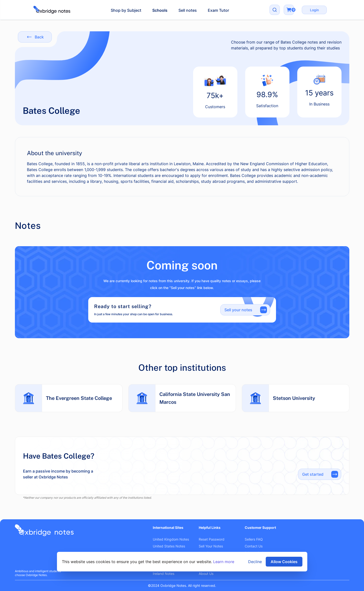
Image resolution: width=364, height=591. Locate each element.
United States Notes (169, 546)
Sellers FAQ (254, 539)
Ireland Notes (164, 574)
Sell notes (188, 10)
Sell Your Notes (211, 546)
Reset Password (212, 539)
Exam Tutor (218, 10)
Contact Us (254, 546)
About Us (206, 574)
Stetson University (294, 398)
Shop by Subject (126, 10)
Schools (160, 10)
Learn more (224, 562)
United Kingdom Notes (171, 539)
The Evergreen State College (79, 398)
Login (314, 10)
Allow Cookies (284, 562)
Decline (255, 562)
